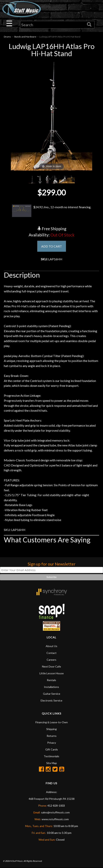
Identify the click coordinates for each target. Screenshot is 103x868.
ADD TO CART (52, 246)
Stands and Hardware (25, 37)
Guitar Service (52, 694)
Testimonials (51, 756)
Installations (51, 687)
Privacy (52, 743)
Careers (51, 660)
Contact (51, 653)
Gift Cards (52, 750)
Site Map (52, 763)
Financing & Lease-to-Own (52, 722)
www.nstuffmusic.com (55, 819)
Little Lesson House (52, 673)
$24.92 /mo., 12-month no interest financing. (52, 211)
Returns (52, 736)
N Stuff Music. (17, 861)
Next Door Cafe (51, 667)
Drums (7, 37)
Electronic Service (51, 701)
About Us (51, 646)
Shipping (51, 729)
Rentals (51, 680)
